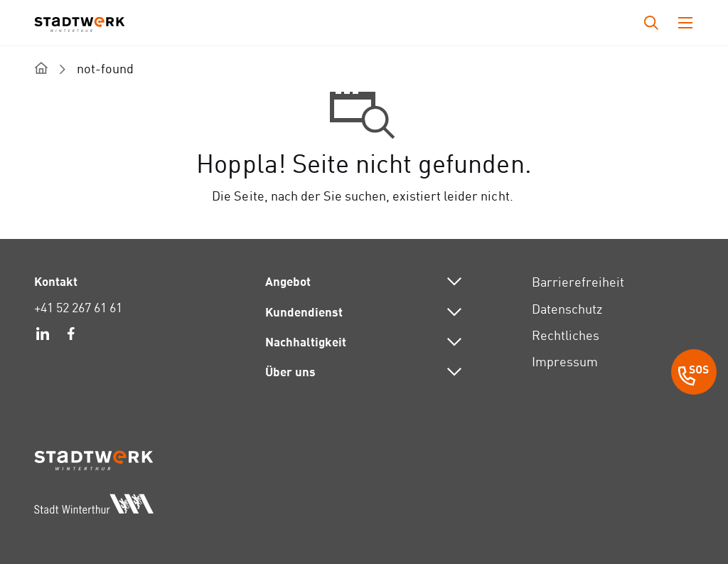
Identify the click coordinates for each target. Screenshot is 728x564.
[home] (41, 68)
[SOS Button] (694, 374)
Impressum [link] (565, 362)
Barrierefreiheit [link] (578, 282)
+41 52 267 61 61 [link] (78, 308)
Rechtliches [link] (566, 335)
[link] (43, 336)
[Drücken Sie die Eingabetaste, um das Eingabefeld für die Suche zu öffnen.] (651, 23)
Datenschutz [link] (567, 309)
